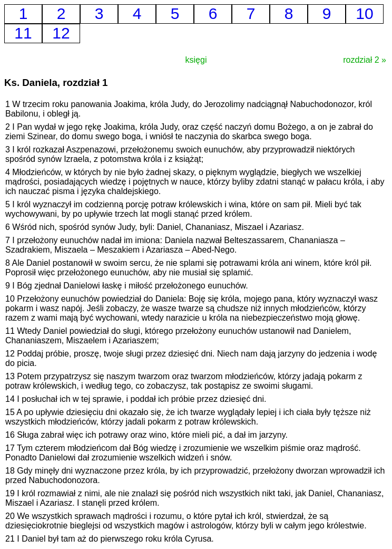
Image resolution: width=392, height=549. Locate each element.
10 (364, 13)
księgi (196, 60)
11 (23, 33)
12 (61, 33)
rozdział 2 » (365, 60)
